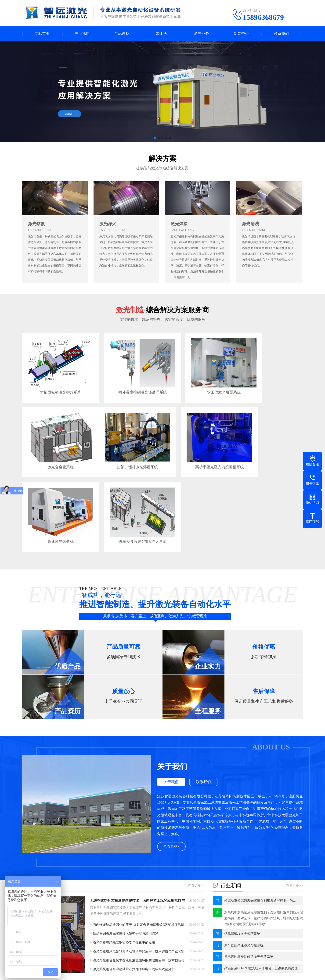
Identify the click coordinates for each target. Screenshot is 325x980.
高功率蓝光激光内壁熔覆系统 (126, 451)
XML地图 (180, 973)
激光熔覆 (36, 224)
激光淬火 (108, 224)
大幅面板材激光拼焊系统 (55, 385)
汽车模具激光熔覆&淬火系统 (268, 451)
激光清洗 (250, 224)
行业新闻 (134, 923)
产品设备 (122, 34)
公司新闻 (134, 916)
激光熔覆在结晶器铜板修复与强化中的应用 (124, 853)
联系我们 (281, 34)
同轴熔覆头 (65, 930)
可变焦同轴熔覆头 (70, 937)
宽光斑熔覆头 (67, 944)
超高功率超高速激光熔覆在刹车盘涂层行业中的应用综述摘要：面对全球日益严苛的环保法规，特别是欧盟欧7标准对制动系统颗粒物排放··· (264, 828)
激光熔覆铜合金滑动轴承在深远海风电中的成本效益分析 (134, 879)
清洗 (96, 930)
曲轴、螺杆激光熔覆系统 (55, 451)
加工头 (162, 34)
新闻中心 (241, 34)
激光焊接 (179, 224)
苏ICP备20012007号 (156, 973)
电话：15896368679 (199, 927)
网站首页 (42, 34)
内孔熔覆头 (65, 951)
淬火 (96, 916)
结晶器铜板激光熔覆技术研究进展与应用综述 (126, 844)
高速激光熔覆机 (197, 451)
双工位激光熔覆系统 (197, 385)
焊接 (96, 937)
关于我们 (82, 34)
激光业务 (202, 34)
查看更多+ (172, 757)
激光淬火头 (65, 958)
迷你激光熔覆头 (69, 923)
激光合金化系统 (268, 385)
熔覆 (96, 923)
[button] (155, 139)
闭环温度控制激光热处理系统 (126, 385)
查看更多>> (196, 796)
